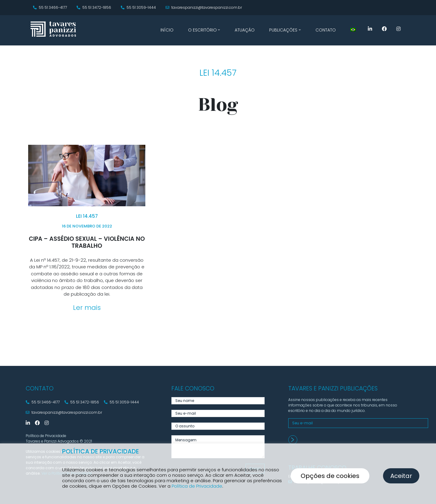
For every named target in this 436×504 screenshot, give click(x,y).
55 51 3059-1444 (138, 7)
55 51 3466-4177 (50, 7)
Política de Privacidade (197, 486)
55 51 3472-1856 (94, 7)
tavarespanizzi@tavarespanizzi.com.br (204, 7)
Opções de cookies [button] (330, 476)
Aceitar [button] (401, 476)
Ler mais (87, 308)
